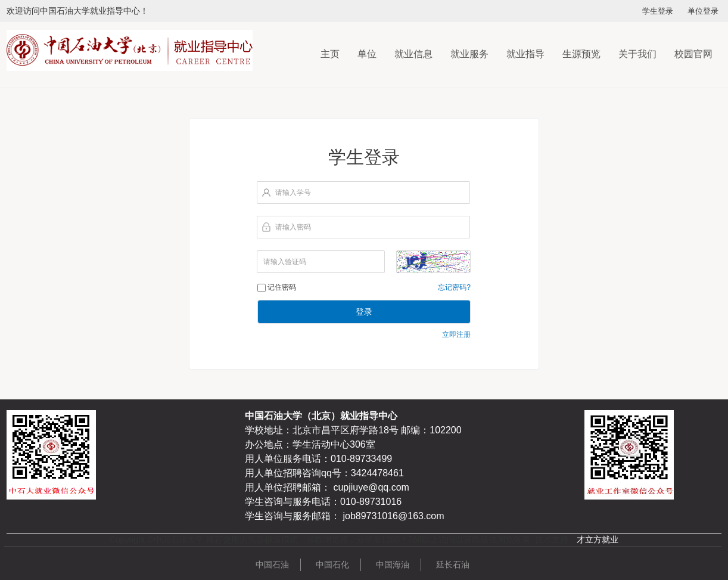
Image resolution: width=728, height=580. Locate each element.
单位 (367, 54)
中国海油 (393, 565)
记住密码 (282, 287)
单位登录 (703, 11)
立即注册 (456, 334)
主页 (330, 54)
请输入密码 (293, 227)
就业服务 (469, 54)
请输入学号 (293, 193)
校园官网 (693, 54)
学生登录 (658, 11)
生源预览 (581, 54)
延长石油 (453, 565)
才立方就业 (598, 539)
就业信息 (413, 54)
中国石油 (272, 565)
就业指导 (525, 54)
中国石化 (332, 565)
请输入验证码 (285, 262)
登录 (364, 312)
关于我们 (637, 54)
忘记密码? (454, 287)
